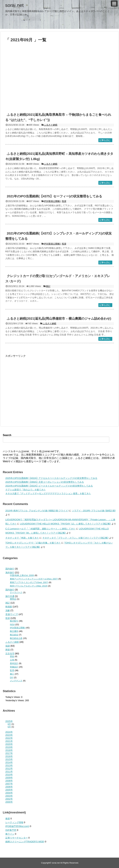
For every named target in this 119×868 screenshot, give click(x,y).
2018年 (9, 750)
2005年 (9, 790)
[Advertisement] (30, 79)
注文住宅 (10, 654)
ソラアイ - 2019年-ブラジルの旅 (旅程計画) (94, 511)
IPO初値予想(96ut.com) (17, 826)
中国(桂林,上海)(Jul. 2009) (22, 575)
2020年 (9, 744)
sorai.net (14, 5)
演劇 (8, 610)
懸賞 (8, 650)
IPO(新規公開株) (52, 201)
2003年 (9, 796)
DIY (12, 677)
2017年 (9, 753)
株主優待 (14, 631)
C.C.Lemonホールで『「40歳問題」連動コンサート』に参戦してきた (40, 529)
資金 (12, 656)
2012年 (9, 768)
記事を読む (105, 140)
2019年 (9, 747)
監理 (12, 670)
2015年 (9, 759)
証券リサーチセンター (17, 838)
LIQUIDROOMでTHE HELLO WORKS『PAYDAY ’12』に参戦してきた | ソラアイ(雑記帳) (66, 524)
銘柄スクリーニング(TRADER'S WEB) (25, 842)
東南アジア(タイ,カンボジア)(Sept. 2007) (29, 582)
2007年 (9, 784)
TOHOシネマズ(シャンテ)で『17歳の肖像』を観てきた (33, 543)
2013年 (9, 765)
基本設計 (14, 663)
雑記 (48, 286)
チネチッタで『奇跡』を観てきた (22, 538)
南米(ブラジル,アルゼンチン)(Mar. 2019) (29, 586)
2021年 (9, 741)
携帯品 (13, 599)
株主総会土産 (16, 638)
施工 (12, 674)
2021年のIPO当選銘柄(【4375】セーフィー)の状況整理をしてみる (55, 196)
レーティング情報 (14, 822)
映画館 (9, 607)
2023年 (9, 735)
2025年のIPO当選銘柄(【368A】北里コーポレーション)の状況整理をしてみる (45, 482)
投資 (64, 201)
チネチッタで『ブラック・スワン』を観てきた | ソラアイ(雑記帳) (75, 538)
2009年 (9, 778)
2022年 (9, 738)
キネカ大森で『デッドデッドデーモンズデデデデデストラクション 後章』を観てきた (48, 493)
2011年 (9, 771)
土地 (12, 660)
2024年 (9, 732)
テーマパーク (16, 592)
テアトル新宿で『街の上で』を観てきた (26, 490)
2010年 (9, 775)
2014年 (9, 762)
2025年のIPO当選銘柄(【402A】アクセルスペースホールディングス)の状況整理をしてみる (51, 478)
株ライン (10, 834)
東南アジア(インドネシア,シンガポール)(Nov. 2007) (34, 579)
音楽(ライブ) (12, 614)
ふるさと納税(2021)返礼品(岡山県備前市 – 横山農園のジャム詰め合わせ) (59, 319)
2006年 (9, 787)
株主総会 (14, 635)
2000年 (9, 802)
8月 (9, 724)
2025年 (9, 721)
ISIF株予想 (11, 830)
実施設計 (14, 667)
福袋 (8, 646)
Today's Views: (13, 697)
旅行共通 (10, 596)
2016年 (9, 756)
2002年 (9, 799)
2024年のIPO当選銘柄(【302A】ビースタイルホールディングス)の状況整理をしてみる (49, 486)
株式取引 (14, 621)
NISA (12, 624)
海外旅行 (10, 573)
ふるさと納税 (51, 125)
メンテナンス (16, 681)
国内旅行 (10, 569)
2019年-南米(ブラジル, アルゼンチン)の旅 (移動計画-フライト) (37, 511)
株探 (8, 819)
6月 (9, 727)
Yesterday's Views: (15, 700)
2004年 (9, 793)
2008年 (9, 781)
